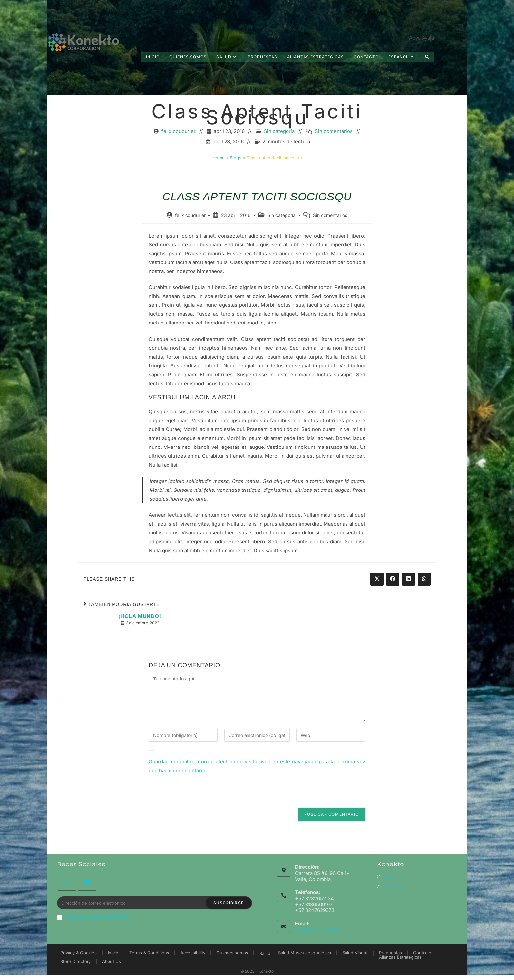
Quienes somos (232, 953)
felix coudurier (178, 140)
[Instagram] (67, 882)
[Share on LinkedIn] (408, 588)
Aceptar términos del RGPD (93, 917)
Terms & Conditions (149, 953)
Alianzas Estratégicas (400, 957)
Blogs (236, 167)
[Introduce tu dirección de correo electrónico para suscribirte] (155, 903)
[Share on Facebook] (393, 588)
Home (218, 167)
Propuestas (390, 953)
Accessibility (193, 953)
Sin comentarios (334, 140)
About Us (111, 961)
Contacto (393, 886)
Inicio (389, 876)
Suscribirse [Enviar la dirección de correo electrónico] (228, 903)
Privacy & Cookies (79, 953)
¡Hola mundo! (140, 626)
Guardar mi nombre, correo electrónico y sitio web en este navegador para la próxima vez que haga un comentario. (257, 775)
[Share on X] (377, 588)
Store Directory (76, 961)
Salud (265, 953)
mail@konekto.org (316, 930)
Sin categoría (279, 140)
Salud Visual (355, 953)
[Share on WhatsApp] (424, 588)
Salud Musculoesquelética (305, 953)
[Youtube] (87, 882)
